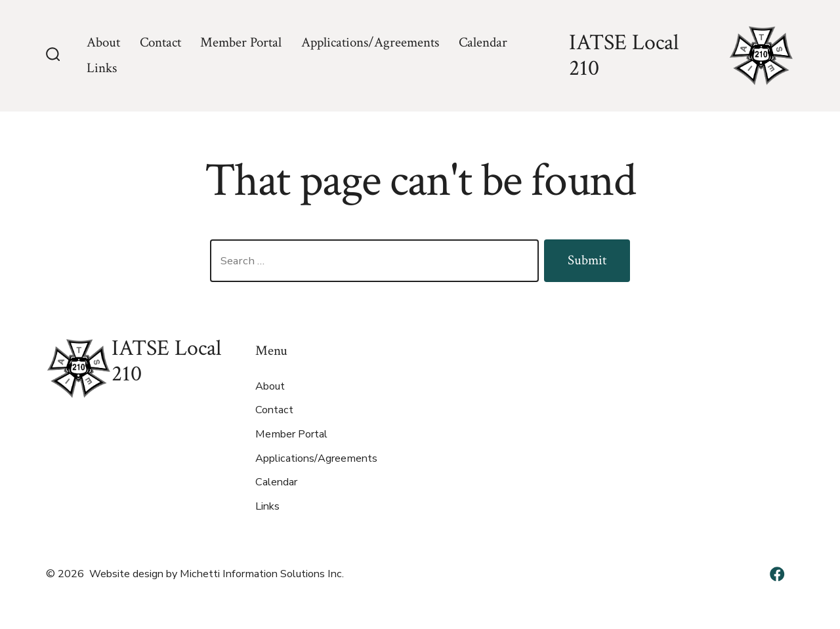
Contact (160, 42)
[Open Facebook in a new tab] (777, 574)
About (103, 42)
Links (102, 68)
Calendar (483, 42)
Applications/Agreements (370, 42)
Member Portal (241, 42)
